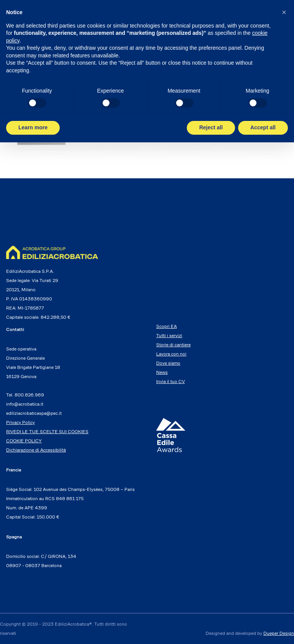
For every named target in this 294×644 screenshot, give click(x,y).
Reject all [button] (211, 127)
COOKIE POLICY (24, 441)
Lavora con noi (171, 354)
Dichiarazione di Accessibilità (36, 450)
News (162, 372)
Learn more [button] (33, 127)
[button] (284, 12)
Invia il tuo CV (171, 381)
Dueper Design (279, 633)
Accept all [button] (263, 127)
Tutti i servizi (169, 335)
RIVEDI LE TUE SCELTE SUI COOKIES (47, 431)
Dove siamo (168, 363)
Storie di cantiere (173, 345)
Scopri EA (167, 326)
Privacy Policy (20, 422)
